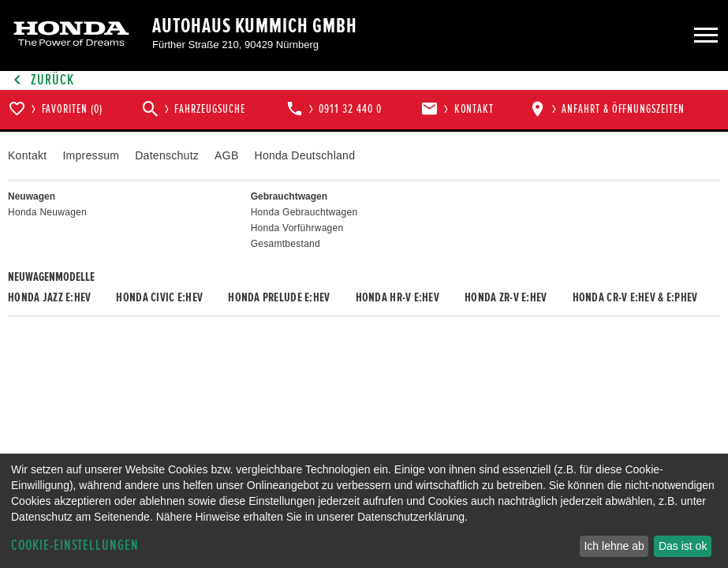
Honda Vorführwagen (297, 228)
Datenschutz (167, 155)
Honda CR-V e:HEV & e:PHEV (635, 297)
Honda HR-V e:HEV (398, 297)
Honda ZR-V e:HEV (506, 297)
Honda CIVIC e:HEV (159, 297)
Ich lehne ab (614, 546)
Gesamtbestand (286, 244)
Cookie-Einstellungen (75, 546)
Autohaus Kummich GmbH (255, 26)
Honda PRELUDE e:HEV (279, 297)
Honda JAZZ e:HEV (49, 297)
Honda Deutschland (305, 155)
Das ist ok (683, 546)
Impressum (91, 155)
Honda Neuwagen (47, 212)
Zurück (41, 80)
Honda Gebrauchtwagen (304, 212)
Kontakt (27, 155)
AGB (226, 155)
